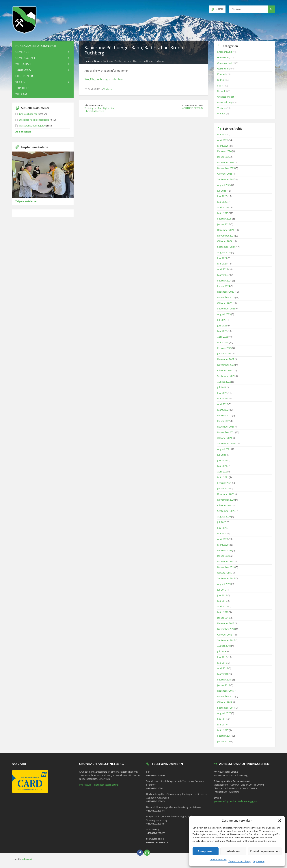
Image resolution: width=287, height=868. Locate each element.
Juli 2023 (222, 320)
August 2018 (224, 646)
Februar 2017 (224, 736)
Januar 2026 (224, 157)
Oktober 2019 (225, 573)
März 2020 (223, 545)
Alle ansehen (23, 132)
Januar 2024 (224, 286)
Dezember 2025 (226, 162)
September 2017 (226, 708)
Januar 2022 (224, 421)
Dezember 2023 (226, 292)
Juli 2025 (222, 191)
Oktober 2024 (225, 241)
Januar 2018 (224, 685)
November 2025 (226, 168)
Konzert (222, 74)
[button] (280, 821)
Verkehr (108, 89)
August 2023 (224, 314)
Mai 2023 (222, 331)
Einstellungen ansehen (265, 851)
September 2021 (226, 443)
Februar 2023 (224, 348)
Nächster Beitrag (94, 105)
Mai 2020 (222, 533)
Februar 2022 (224, 415)
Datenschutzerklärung (240, 861)
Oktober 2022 (225, 370)
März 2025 (223, 213)
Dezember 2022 (226, 359)
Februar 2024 (224, 281)
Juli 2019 (222, 590)
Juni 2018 (222, 657)
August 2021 (224, 449)
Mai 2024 (222, 264)
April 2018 (223, 668)
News (97, 61)
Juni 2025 (222, 196)
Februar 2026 (224, 151)
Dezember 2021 (226, 427)
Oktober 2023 (225, 303)
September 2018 (226, 640)
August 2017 (224, 713)
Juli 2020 (222, 522)
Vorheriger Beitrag (192, 105)
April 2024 (223, 269)
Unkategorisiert (226, 97)
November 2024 (226, 236)
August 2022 (224, 382)
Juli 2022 (222, 387)
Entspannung (225, 52)
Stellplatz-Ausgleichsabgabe (34, 120)
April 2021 (223, 472)
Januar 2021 (224, 488)
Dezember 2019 (226, 561)
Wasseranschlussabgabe (32, 126)
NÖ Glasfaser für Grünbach (36, 46)
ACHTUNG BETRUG (192, 108)
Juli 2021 (222, 455)
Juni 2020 (222, 528)
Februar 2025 (224, 219)
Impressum (259, 861)
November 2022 (226, 365)
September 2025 (226, 179)
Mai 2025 (222, 202)
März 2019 (223, 612)
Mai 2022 (222, 398)
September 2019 (226, 578)
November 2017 (226, 696)
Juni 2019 (222, 595)
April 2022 (223, 404)
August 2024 (224, 252)
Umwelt (221, 91)
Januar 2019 (224, 618)
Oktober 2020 (225, 505)
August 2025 (224, 185)
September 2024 (226, 247)
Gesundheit (224, 69)
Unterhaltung (225, 102)
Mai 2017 (222, 725)
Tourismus (23, 70)
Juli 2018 (222, 651)
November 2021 (226, 432)
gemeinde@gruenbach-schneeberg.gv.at (236, 801)
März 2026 (223, 146)
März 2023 (223, 342)
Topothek (22, 88)
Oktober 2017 (225, 702)
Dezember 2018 (226, 623)
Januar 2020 (224, 556)
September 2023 (226, 309)
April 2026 (223, 140)
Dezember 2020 (226, 494)
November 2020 (226, 500)
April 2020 (223, 539)
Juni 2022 (222, 393)
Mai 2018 (222, 663)
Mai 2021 (222, 466)
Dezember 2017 (226, 691)
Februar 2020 (224, 550)
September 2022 (226, 376)
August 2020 (224, 517)
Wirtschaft (23, 64)
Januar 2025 (224, 224)
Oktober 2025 (225, 174)
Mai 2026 (222, 134)
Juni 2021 (222, 460)
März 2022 (223, 410)
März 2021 (223, 477)
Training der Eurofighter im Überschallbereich (99, 109)
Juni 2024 (222, 258)
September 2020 (226, 511)
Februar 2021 (224, 483)
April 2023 (223, 337)
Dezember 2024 (226, 230)
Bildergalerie (25, 76)
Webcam (21, 94)
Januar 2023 (224, 353)
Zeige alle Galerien (26, 201)
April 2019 (223, 606)
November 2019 (226, 567)
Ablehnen (233, 851)
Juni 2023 (222, 326)
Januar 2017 (224, 741)
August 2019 (224, 584)
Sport (220, 86)
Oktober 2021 (225, 438)
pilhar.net (27, 859)
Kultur (221, 80)
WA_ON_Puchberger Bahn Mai (104, 79)
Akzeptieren (206, 851)
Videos (20, 82)
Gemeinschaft (25, 58)
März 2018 (223, 674)
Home (88, 61)
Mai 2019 (222, 601)
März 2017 (223, 730)
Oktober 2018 (225, 635)
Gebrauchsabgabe (29, 114)
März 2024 (223, 275)
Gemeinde (22, 52)
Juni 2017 (222, 719)
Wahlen (221, 114)
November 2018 (226, 629)
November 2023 (226, 297)
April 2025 (223, 207)
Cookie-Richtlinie (218, 860)
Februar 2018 (224, 680)
